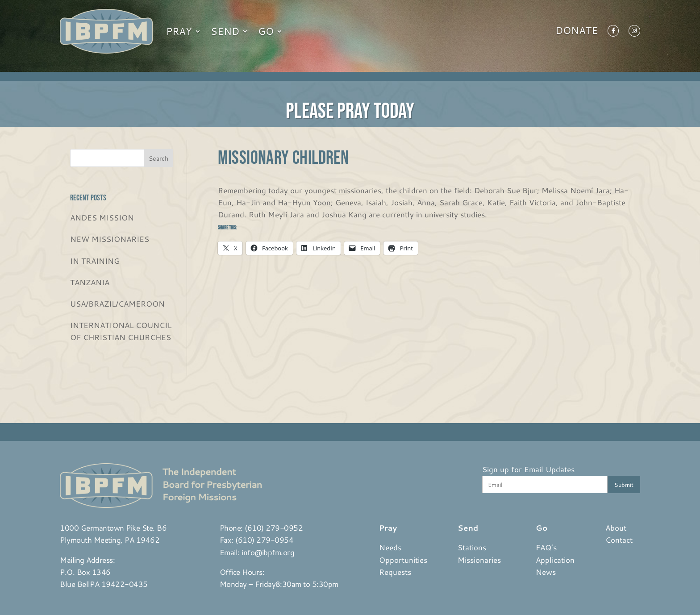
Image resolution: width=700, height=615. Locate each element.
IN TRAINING (95, 261)
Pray (179, 31)
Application (555, 560)
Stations (472, 547)
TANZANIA (90, 282)
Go (266, 31)
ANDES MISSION (102, 217)
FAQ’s (546, 547)
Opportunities (403, 560)
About (616, 528)
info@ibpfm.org (268, 552)
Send (225, 31)
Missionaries (479, 560)
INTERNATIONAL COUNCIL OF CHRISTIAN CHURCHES (121, 331)
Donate (577, 32)
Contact (619, 540)
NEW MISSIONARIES (110, 239)
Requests (395, 572)
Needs (390, 547)
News (546, 572)
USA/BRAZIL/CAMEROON (117, 303)
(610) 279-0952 (274, 528)
